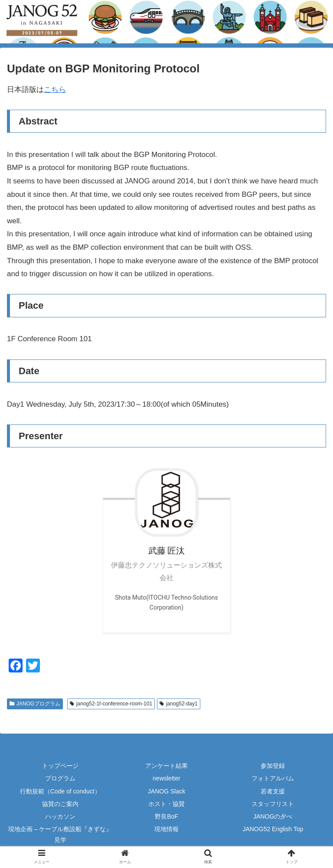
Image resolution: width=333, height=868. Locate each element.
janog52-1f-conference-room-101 (111, 704)
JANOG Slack (166, 791)
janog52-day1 (179, 704)
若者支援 (273, 791)
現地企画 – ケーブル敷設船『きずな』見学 (60, 834)
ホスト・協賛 (166, 804)
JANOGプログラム (35, 704)
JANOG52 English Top (273, 829)
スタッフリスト (273, 804)
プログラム (60, 778)
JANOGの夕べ (273, 816)
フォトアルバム (273, 778)
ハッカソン (60, 816)
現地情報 (166, 829)
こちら (55, 90)
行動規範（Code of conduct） (60, 791)
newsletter (166, 778)
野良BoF (166, 816)
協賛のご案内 (60, 804)
